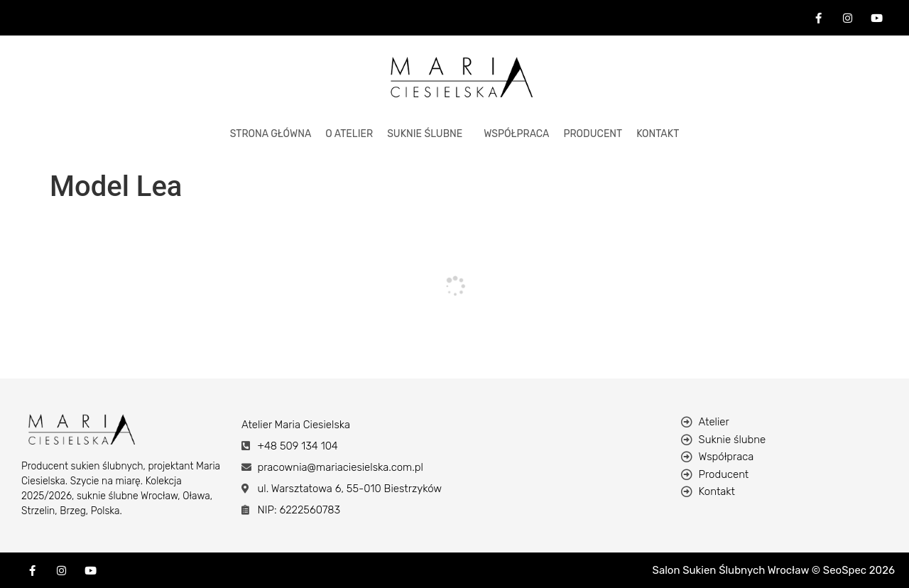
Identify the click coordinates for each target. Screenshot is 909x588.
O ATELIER (349, 134)
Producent (593, 134)
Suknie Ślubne (425, 134)
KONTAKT (658, 134)
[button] (428, 134)
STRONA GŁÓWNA (271, 134)
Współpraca (516, 134)
